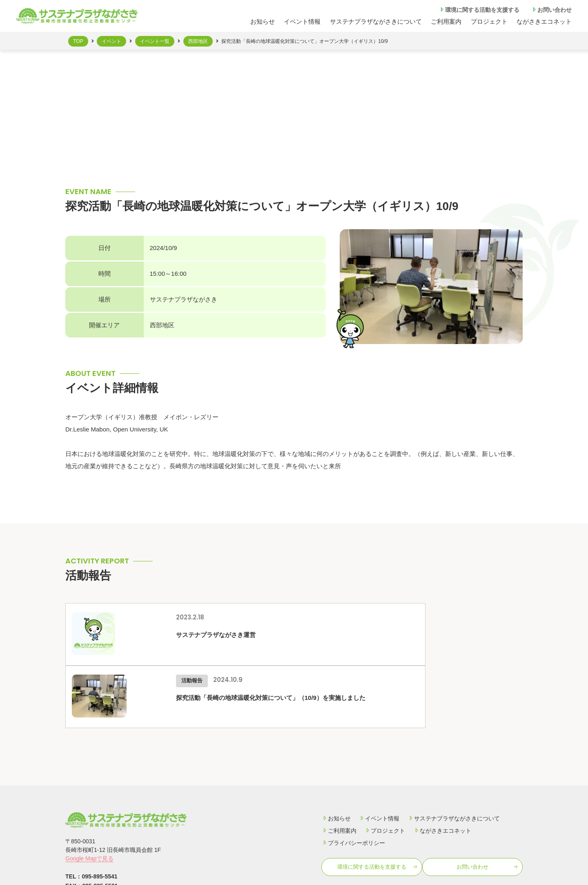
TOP (78, 41)
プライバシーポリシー (353, 780)
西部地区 (198, 41)
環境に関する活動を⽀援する (479, 10)
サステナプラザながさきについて (376, 21)
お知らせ (263, 21)
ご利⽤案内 (446, 21)
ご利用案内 (339, 768)
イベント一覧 (155, 41)
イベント (111, 41)
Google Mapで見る (89, 796)
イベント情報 (302, 21)
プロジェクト (489, 21)
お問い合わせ (551, 10)
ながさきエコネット (544, 21)
